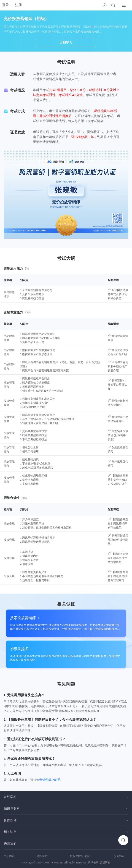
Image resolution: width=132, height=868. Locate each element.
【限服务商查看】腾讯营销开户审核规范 (118, 523)
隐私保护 (42, 856)
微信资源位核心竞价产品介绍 (118, 352)
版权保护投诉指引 (81, 856)
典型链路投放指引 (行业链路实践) (118, 435)
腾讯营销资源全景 (118, 338)
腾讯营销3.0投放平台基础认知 (117, 384)
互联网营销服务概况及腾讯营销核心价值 (118, 294)
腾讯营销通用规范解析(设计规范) (118, 540)
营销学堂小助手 (50, 780)
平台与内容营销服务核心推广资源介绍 (118, 366)
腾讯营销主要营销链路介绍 (118, 419)
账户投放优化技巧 (118, 463)
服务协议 (119, 856)
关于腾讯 (9, 856)
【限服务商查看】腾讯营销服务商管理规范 (118, 576)
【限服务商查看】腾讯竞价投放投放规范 (118, 558)
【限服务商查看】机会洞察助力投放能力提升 (118, 480)
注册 (19, 5)
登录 (5, 5)
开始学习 (66, 42)
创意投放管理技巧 (118, 449)
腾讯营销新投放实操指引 (118, 403)
